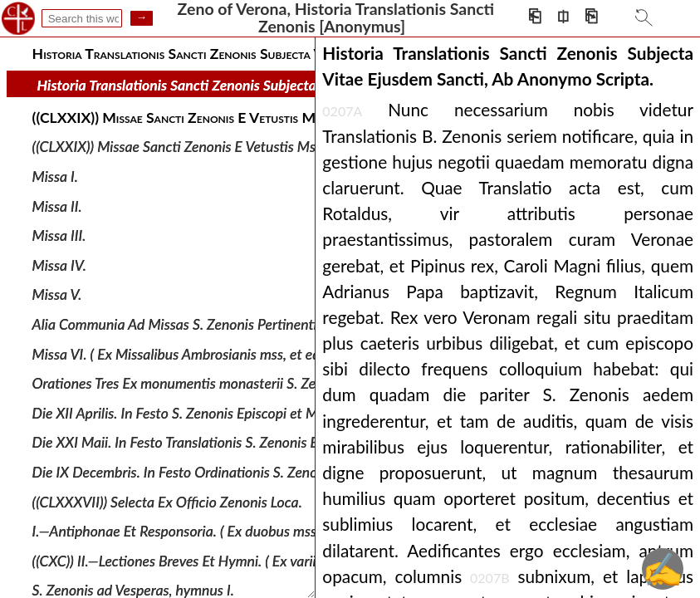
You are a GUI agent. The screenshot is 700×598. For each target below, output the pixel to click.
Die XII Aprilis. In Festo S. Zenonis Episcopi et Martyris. (197, 413)
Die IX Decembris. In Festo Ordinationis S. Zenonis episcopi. (212, 472)
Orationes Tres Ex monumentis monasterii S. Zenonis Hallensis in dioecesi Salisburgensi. (296, 383)
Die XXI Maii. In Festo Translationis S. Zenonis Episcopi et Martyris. (233, 442)
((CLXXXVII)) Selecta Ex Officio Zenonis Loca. (167, 501)
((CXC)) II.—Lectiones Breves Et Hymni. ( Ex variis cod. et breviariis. (230, 561)
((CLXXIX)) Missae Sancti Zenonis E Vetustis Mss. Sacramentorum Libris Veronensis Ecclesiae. (312, 147)
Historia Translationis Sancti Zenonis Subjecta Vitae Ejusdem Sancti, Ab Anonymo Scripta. (311, 85)
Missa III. (59, 235)
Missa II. (57, 206)
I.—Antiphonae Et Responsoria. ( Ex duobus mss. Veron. (197, 531)
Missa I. (55, 176)
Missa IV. (59, 265)
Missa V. (57, 294)
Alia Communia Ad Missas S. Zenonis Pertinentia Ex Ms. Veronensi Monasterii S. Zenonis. (300, 324)
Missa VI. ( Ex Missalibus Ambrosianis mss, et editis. (187, 353)
